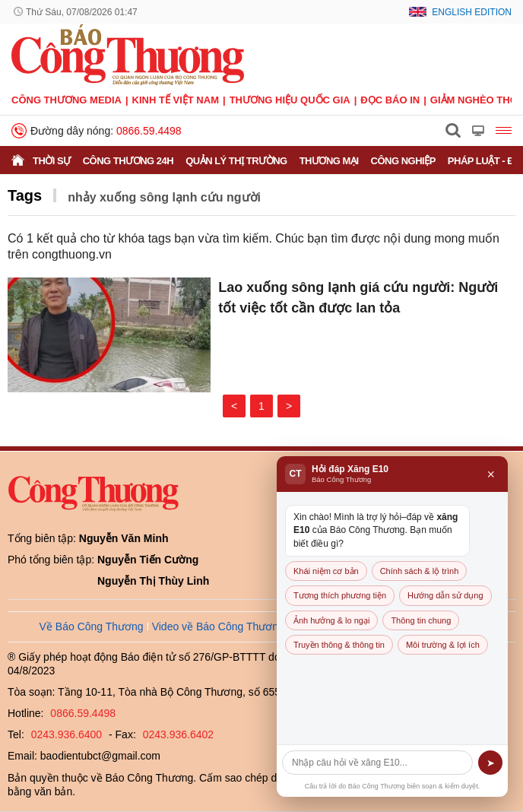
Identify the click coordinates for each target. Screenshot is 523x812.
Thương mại (329, 161)
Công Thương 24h (128, 161)
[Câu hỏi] (377, 763)
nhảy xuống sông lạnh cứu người (164, 197)
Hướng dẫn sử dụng (445, 595)
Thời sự (52, 161)
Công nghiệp (403, 161)
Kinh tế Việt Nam (176, 100)
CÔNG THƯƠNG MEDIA (67, 100)
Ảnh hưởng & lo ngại (331, 620)
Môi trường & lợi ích (443, 645)
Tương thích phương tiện (340, 595)
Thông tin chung (421, 620)
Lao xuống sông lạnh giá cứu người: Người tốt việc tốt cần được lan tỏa (358, 298)
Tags (25, 195)
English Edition (472, 12)
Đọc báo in (390, 100)
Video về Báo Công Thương (218, 626)
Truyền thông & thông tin (339, 645)
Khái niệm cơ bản (326, 571)
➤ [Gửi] (491, 763)
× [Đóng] (491, 474)
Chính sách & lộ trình (420, 571)
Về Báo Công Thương (92, 626)
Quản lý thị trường (236, 161)
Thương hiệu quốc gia (290, 100)
